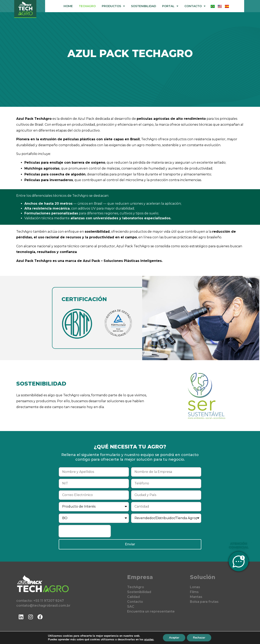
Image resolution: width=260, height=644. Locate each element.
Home (68, 6)
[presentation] (85, 531)
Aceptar (174, 638)
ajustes (149, 640)
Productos (113, 6)
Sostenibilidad (144, 6)
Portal (170, 6)
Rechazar (199, 638)
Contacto (195, 6)
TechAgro (87, 6)
